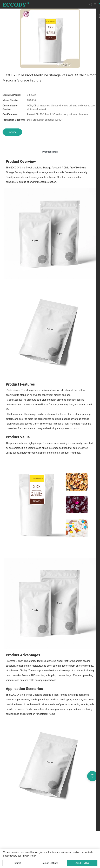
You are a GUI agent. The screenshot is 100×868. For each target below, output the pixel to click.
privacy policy (29, 856)
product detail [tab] (50, 152)
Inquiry (12, 132)
